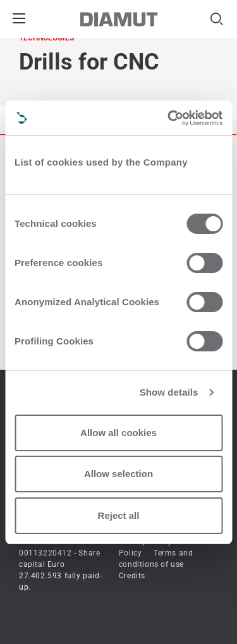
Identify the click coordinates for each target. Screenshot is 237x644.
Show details (169, 392)
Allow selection (118, 474)
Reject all (119, 515)
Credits (132, 576)
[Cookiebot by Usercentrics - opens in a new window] (169, 118)
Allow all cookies (118, 433)
